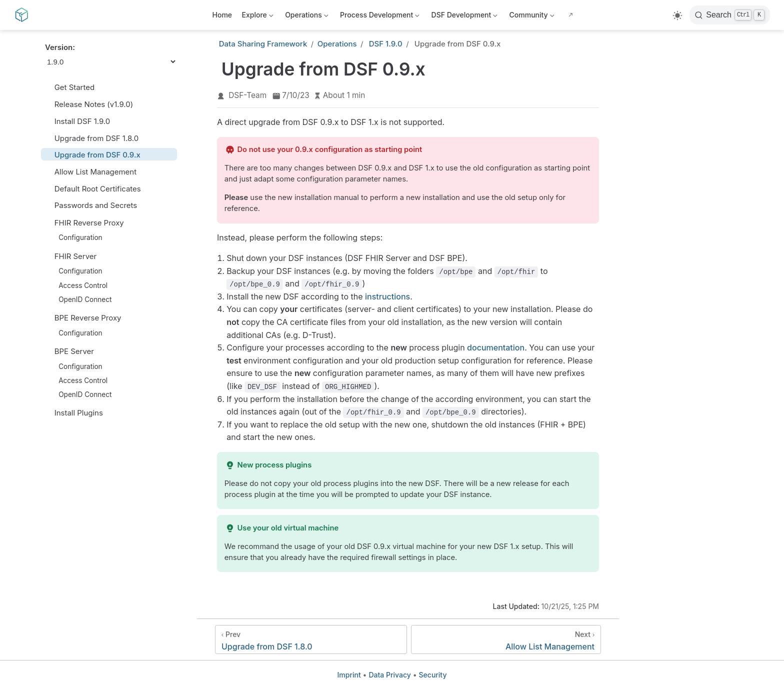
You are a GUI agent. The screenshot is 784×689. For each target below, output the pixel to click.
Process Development (381, 17)
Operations (306, 17)
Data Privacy (389, 675)
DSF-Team (247, 95)
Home (222, 15)
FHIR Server (75, 256)
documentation (496, 347)
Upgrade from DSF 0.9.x (93, 155)
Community (531, 17)
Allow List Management (91, 172)
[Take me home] (25, 15)
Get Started (70, 87)
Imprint (349, 675)
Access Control (79, 285)
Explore (257, 17)
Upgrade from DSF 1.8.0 (92, 138)
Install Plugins (74, 413)
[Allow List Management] (506, 639)
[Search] (730, 15)
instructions (387, 296)
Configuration (76, 238)
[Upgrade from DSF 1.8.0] (311, 639)
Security (433, 675)
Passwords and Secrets (91, 205)
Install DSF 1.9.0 (77, 121)
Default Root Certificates (93, 189)
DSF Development (463, 17)
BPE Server (74, 351)
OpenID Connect (81, 299)
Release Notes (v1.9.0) (89, 104)
